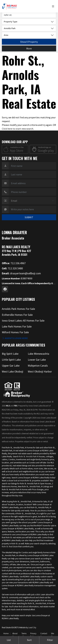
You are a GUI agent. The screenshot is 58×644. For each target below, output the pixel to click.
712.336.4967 (14, 263)
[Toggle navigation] (54, 6)
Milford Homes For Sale (15, 332)
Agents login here (15, 338)
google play (29, 579)
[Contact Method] (32, 201)
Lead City (32, 627)
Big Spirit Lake (10, 354)
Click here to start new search (18, 129)
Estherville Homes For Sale (17, 315)
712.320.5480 (12, 268)
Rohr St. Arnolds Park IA (29, 456)
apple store (46, 579)
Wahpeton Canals (38, 366)
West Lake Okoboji (13, 372)
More (29, 48)
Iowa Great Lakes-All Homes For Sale (23, 321)
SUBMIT (29, 217)
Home (6, 633)
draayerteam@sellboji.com (21, 273)
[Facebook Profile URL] (5, 289)
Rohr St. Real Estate (10, 546)
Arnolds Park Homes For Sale (18, 309)
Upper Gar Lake (11, 366)
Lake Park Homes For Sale (17, 327)
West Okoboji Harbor (40, 372)
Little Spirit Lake (11, 360)
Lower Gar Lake (37, 360)
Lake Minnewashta (39, 354)
